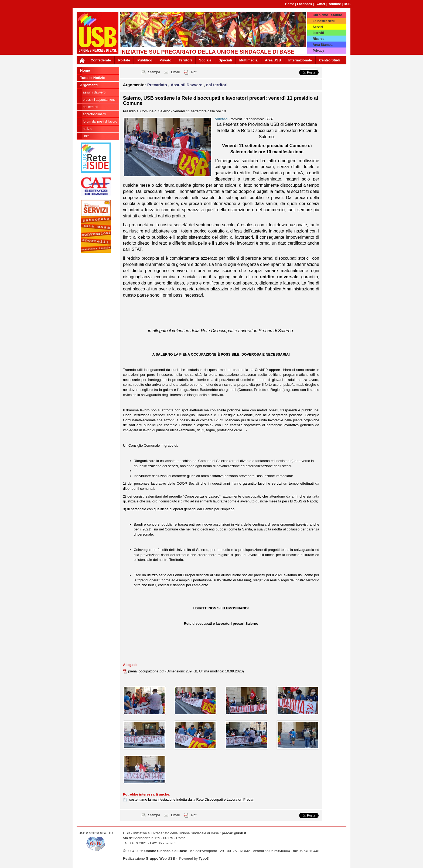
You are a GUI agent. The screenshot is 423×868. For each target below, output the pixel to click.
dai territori (91, 107)
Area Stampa (323, 45)
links (86, 136)
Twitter (320, 4)
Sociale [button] (205, 60)
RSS (347, 4)
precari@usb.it (234, 833)
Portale (124, 60)
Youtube (335, 4)
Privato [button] (165, 60)
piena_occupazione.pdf (147, 671)
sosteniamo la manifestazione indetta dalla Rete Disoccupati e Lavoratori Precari (192, 799)
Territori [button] (185, 60)
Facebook (305, 4)
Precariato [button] (158, 85)
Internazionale (300, 60)
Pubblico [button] (145, 60)
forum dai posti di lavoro (100, 121)
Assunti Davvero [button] (187, 85)
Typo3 (204, 858)
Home (290, 4)
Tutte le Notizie (92, 78)
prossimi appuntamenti (99, 100)
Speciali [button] (225, 60)
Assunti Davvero (94, 92)
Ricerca (318, 39)
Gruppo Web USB (160, 858)
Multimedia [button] (248, 60)
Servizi (318, 27)
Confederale (101, 60)
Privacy (318, 51)
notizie (88, 129)
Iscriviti (318, 33)
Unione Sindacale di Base (166, 851)
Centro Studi (330, 60)
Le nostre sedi (324, 21)
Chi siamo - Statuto (327, 15)
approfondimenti (94, 114)
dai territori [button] (217, 85)
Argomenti (89, 85)
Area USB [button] (273, 60)
